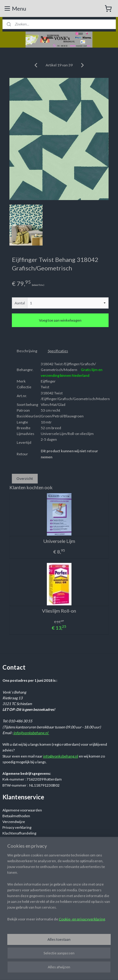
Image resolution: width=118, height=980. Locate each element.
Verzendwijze (14, 822)
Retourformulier (16, 851)
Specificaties (58, 351)
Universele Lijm (59, 541)
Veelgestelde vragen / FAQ (24, 839)
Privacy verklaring (17, 827)
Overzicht (25, 478)
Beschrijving (27, 351)
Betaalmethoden (16, 816)
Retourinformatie (17, 845)
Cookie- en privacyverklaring (82, 935)
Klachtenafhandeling (19, 833)
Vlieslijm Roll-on (59, 611)
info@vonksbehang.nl (31, 733)
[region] (59, 905)
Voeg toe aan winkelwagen (60, 320)
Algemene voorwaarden (22, 810)
